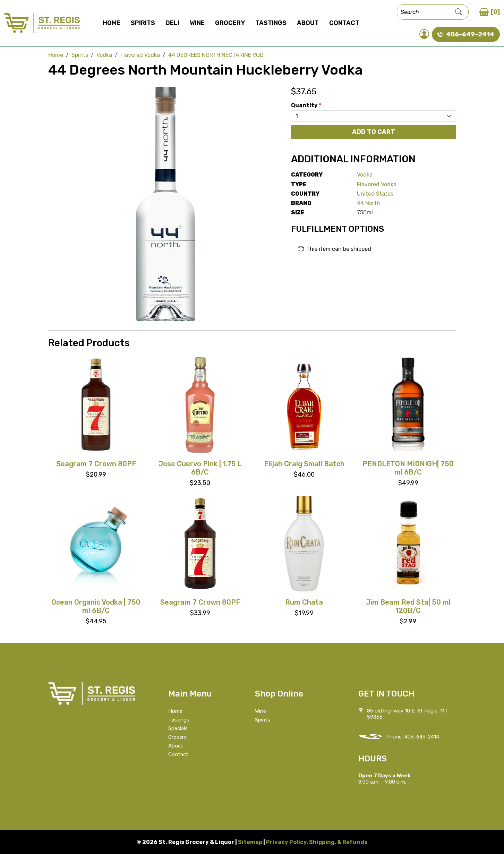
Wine (197, 23)
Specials (178, 728)
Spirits (143, 23)
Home (112, 23)
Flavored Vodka (377, 184)
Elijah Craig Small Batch (304, 464)
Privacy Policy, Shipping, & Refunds (317, 842)
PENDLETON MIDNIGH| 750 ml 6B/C (408, 468)
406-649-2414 (422, 737)
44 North (369, 203)
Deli (172, 23)
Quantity (306, 105)
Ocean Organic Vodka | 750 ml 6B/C (96, 606)
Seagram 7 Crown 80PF (96, 464)
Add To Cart (374, 132)
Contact (344, 23)
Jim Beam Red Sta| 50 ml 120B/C (408, 606)
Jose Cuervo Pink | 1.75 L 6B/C (200, 468)
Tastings (271, 23)
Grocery (230, 23)
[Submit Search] (459, 12)
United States (375, 194)
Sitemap (250, 842)
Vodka (365, 175)
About (308, 23)
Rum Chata (304, 602)
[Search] (423, 12)
